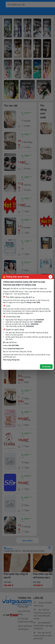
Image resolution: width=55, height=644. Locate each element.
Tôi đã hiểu (46, 366)
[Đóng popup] (50, 277)
